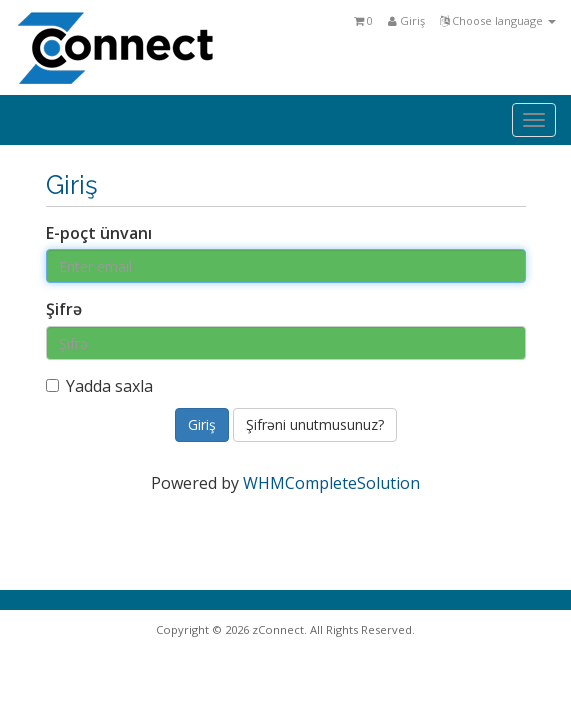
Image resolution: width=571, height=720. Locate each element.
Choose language (498, 20)
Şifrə (64, 309)
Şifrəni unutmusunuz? (315, 424)
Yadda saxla (99, 386)
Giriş (406, 20)
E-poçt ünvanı (99, 233)
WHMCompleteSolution (331, 483)
